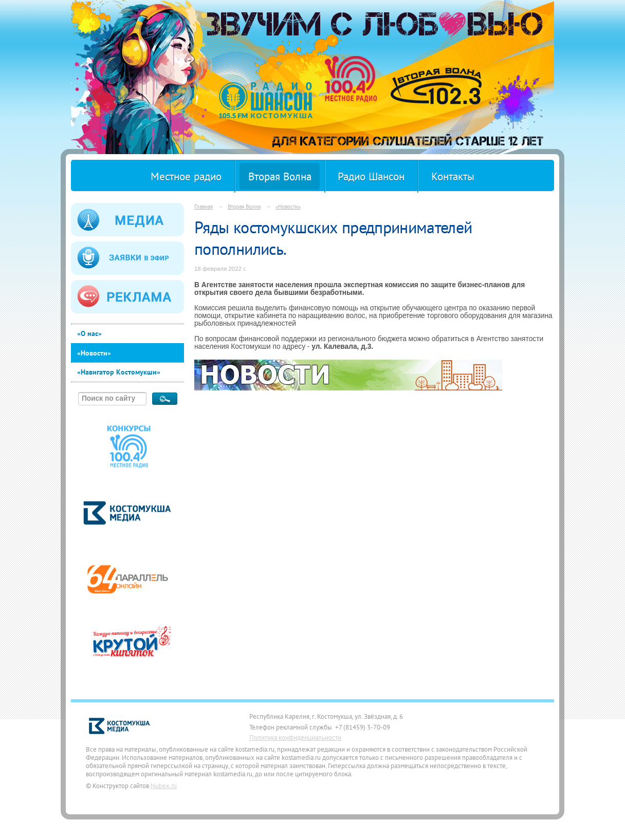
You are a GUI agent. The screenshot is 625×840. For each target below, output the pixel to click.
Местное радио (186, 176)
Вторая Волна (280, 176)
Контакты (453, 176)
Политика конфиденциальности (295, 737)
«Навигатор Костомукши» (119, 372)
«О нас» (89, 333)
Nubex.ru (164, 786)
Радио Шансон (371, 176)
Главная (204, 206)
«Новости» (94, 353)
